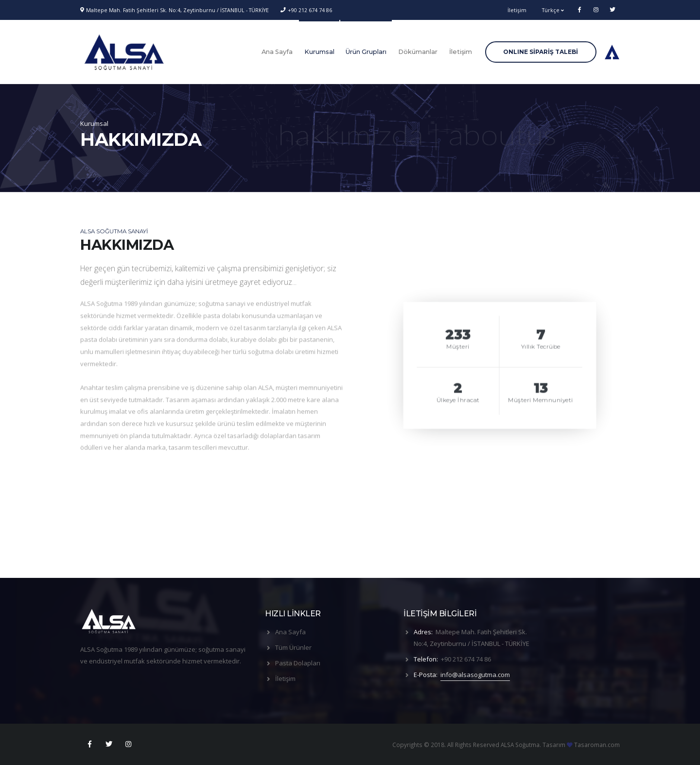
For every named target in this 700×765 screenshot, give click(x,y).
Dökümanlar (418, 52)
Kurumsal (319, 52)
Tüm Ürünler (293, 647)
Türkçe (553, 10)
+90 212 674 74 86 (310, 10)
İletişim (517, 10)
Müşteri (458, 348)
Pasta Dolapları (298, 663)
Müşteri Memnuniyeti (541, 401)
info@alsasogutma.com (475, 675)
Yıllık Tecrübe (541, 348)
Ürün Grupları (366, 52)
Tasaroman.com (597, 745)
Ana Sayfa (277, 52)
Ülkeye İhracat (458, 401)
